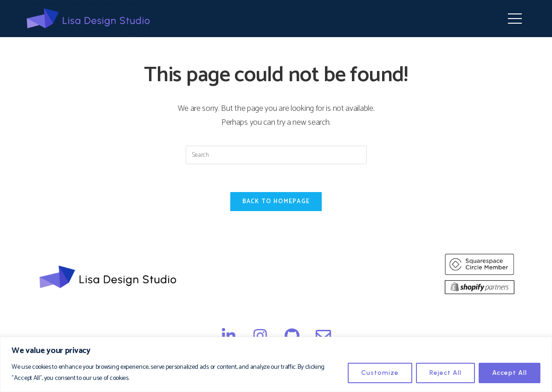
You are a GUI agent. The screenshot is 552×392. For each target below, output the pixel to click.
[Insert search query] (276, 155)
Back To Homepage (276, 202)
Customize (380, 373)
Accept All (510, 373)
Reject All (445, 373)
